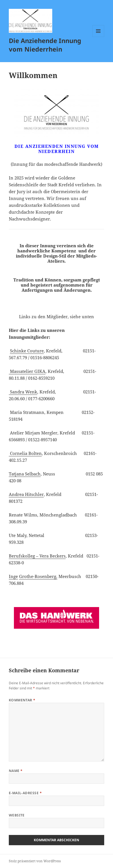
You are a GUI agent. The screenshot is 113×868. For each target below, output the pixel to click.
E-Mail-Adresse (25, 793)
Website (17, 815)
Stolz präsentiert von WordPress (35, 861)
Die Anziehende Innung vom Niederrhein (45, 45)
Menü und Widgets (98, 37)
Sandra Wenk (23, 392)
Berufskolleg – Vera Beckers (37, 556)
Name (16, 771)
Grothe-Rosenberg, (38, 576)
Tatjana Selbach (25, 474)
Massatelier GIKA (27, 371)
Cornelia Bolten (25, 453)
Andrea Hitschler (26, 494)
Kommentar (22, 700)
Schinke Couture (27, 351)
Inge (13, 576)
